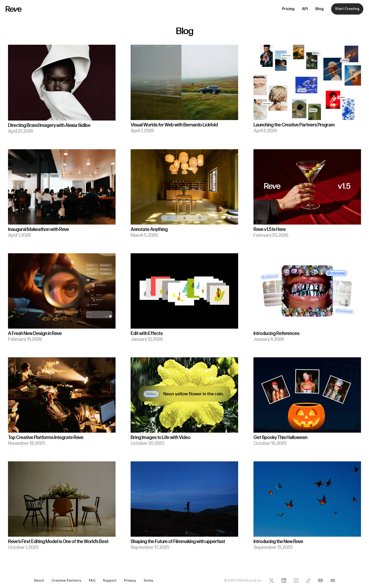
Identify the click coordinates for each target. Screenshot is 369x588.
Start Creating (347, 9)
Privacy (130, 581)
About (39, 581)
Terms (148, 581)
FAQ (92, 581)
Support (110, 581)
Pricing (288, 9)
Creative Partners (66, 581)
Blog (319, 9)
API (305, 9)
